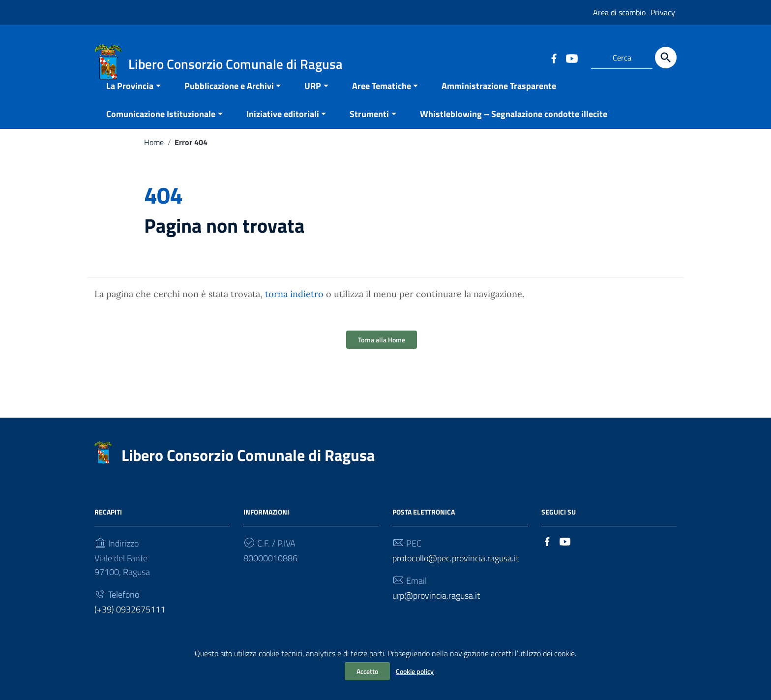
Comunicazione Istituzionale (161, 125)
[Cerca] (666, 58)
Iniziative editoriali (283, 125)
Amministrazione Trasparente (499, 97)
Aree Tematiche (382, 97)
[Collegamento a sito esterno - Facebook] (554, 58)
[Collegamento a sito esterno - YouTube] (571, 58)
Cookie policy (415, 671)
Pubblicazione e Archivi (229, 97)
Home (154, 153)
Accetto (367, 671)
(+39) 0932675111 (130, 621)
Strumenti (369, 125)
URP (313, 97)
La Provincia (130, 97)
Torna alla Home (382, 351)
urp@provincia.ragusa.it (436, 607)
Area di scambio (619, 12)
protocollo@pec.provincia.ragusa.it (456, 569)
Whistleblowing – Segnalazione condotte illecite (514, 125)
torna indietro (294, 305)
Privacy (663, 12)
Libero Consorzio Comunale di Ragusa (248, 466)
